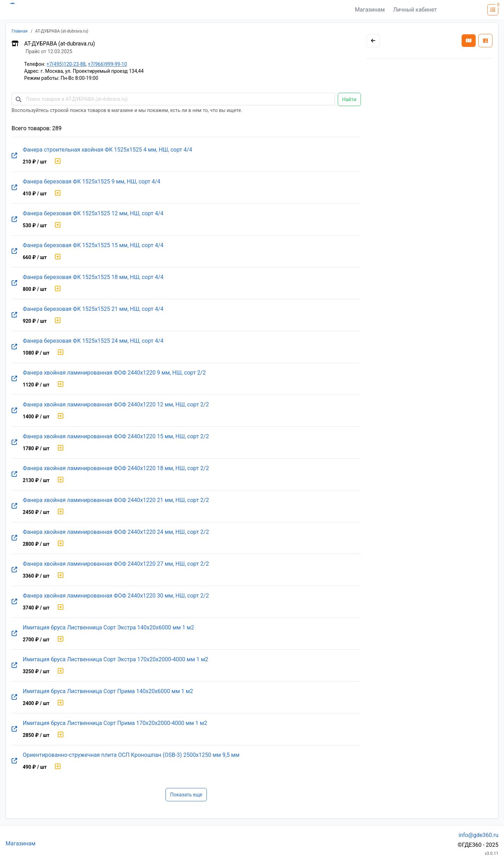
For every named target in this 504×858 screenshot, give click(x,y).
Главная (20, 31)
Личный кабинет (415, 10)
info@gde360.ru (478, 835)
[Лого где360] (74, 10)
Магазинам (370, 10)
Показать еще (186, 795)
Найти (349, 99)
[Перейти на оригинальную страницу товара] (14, 156)
